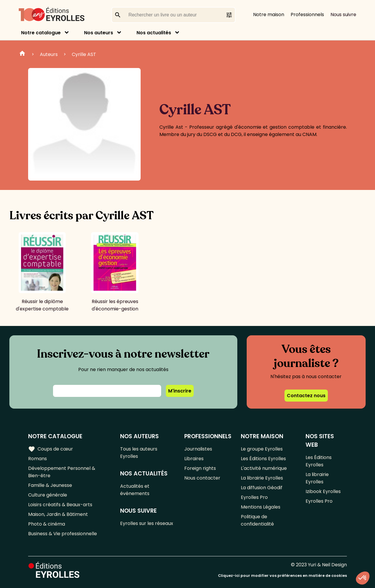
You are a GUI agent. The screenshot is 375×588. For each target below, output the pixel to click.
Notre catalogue (41, 33)
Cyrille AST (84, 54)
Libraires (194, 459)
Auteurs (49, 54)
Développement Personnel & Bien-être (62, 472)
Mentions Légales (261, 507)
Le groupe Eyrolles (262, 449)
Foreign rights (200, 468)
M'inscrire (180, 391)
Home (22, 54)
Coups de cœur (51, 449)
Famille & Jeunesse (50, 485)
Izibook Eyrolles (323, 491)
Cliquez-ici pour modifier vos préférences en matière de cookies (282, 576)
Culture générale (48, 495)
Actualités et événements (135, 490)
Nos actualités (154, 33)
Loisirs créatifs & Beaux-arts (60, 505)
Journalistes (198, 449)
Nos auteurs (99, 33)
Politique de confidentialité (257, 520)
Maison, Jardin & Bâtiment (58, 514)
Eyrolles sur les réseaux (147, 523)
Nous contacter (202, 478)
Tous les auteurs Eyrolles (139, 453)
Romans (37, 459)
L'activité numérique (264, 468)
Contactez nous (306, 396)
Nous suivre (343, 15)
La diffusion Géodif (262, 488)
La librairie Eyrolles (262, 478)
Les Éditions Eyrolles (263, 459)
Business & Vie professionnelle (63, 534)
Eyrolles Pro (254, 497)
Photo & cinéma (47, 524)
